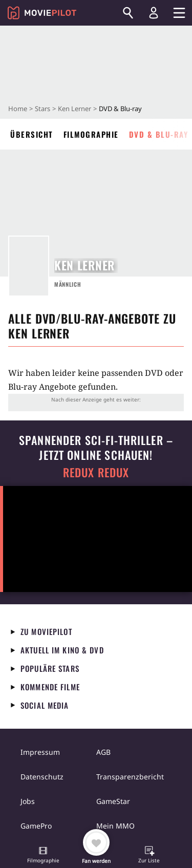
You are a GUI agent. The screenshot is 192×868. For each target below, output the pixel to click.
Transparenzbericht (130, 777)
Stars (42, 109)
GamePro (36, 826)
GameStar (113, 801)
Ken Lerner (74, 109)
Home (18, 109)
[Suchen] (128, 13)
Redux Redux (96, 472)
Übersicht (32, 134)
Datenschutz (42, 777)
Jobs (28, 801)
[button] (43, 856)
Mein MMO (115, 826)
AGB (103, 752)
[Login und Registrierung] (154, 13)
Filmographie (91, 134)
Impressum (40, 752)
